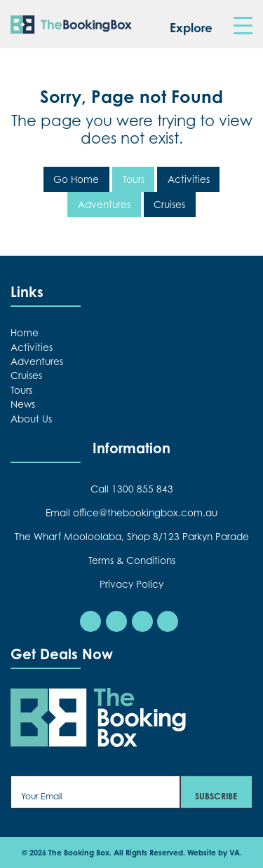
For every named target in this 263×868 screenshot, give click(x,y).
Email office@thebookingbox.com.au (131, 513)
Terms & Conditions (132, 560)
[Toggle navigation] (243, 26)
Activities (189, 179)
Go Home (76, 179)
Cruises (169, 205)
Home (25, 333)
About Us (31, 419)
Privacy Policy (131, 584)
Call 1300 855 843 (132, 489)
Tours (134, 179)
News (23, 404)
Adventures (104, 205)
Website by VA (214, 853)
